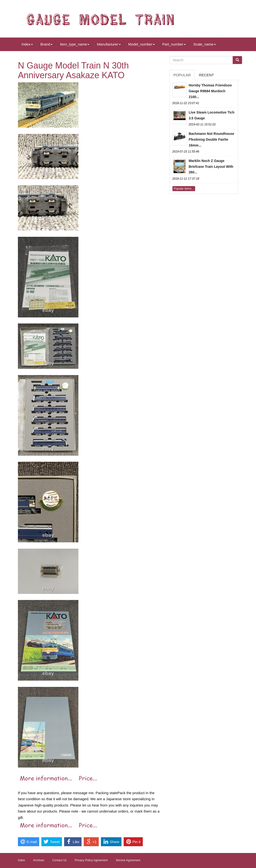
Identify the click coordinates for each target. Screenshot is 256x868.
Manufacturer (109, 44)
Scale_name (205, 44)
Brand (46, 44)
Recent (206, 75)
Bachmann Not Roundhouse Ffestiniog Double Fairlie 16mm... (211, 139)
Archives (39, 860)
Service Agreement (128, 860)
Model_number (142, 44)
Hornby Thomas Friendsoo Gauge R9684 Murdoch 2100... (210, 91)
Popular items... (184, 189)
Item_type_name (75, 44)
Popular (182, 75)
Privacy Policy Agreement (91, 860)
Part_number (174, 44)
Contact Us (59, 860)
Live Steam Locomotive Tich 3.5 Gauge (212, 115)
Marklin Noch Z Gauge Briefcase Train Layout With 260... (211, 167)
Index (27, 44)
